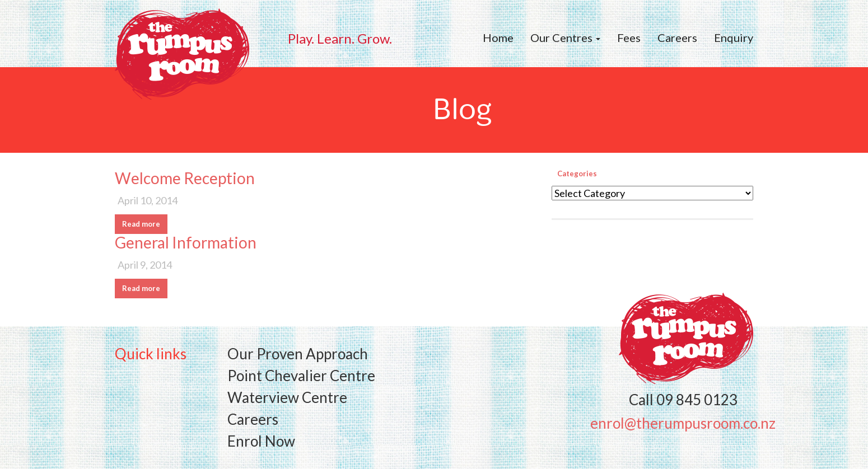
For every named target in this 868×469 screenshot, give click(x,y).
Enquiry (734, 37)
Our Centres (565, 37)
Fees (629, 37)
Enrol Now (261, 441)
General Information (186, 242)
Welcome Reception (185, 178)
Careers (677, 37)
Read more (141, 224)
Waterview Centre (287, 397)
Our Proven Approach (298, 354)
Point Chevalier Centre (301, 376)
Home (498, 37)
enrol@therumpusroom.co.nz (683, 423)
